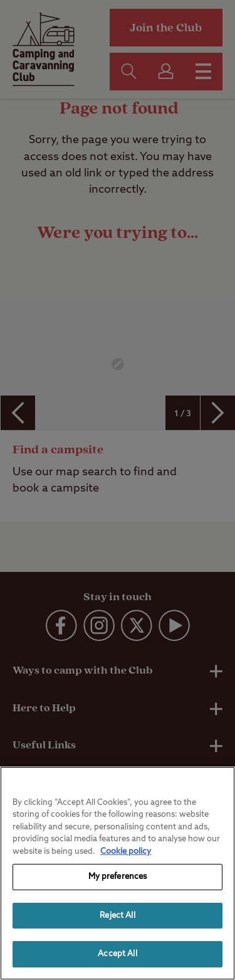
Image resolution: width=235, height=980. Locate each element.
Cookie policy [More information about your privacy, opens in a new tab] (126, 852)
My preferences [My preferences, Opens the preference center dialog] (118, 877)
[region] (118, 873)
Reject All (117, 916)
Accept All (117, 954)
